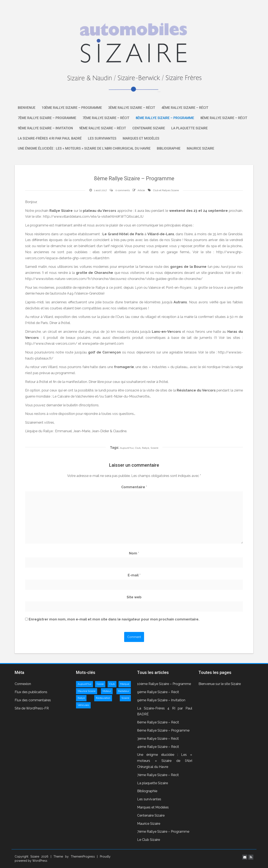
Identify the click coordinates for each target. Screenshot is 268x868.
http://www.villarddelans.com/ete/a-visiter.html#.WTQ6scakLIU (93, 217)
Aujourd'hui (127, 448)
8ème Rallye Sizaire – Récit (224, 118)
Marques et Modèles (141, 138)
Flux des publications (31, 692)
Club (138, 448)
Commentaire (134, 487)
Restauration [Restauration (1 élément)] (103, 698)
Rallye (146, 448)
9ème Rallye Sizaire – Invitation (45, 128)
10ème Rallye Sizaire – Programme (72, 108)
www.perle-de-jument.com (103, 344)
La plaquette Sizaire (189, 128)
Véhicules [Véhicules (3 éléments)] (83, 705)
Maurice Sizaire (200, 148)
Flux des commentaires (33, 700)
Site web (134, 597)
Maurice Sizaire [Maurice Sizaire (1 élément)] (87, 691)
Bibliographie (169, 148)
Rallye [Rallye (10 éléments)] (81, 698)
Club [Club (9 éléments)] (112, 684)
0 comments (123, 190)
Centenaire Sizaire (149, 128)
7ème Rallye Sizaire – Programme (47, 118)
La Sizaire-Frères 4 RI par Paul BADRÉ (50, 138)
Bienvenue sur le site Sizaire (220, 684)
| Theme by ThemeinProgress (73, 857)
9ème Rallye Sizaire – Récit (103, 128)
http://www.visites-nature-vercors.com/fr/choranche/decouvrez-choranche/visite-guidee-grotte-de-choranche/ (114, 279)
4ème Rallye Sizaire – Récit (185, 108)
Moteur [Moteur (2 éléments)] (107, 691)
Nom (134, 553)
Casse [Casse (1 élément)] (100, 684)
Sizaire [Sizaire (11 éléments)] (125, 698)
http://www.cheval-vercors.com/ (51, 344)
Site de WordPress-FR (32, 708)
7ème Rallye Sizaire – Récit (106, 118)
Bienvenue (27, 108)
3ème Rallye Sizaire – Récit (132, 108)
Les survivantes (102, 138)
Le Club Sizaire (149, 840)
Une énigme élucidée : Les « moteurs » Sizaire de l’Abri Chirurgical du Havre (84, 148)
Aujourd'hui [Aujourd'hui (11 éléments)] (84, 684)
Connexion (23, 684)
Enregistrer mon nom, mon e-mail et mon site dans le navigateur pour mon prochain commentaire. (114, 619)
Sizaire (154, 448)
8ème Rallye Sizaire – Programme (165, 118)
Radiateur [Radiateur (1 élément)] (124, 691)
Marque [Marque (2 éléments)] (125, 684)
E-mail (134, 575)
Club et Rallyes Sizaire (166, 190)
